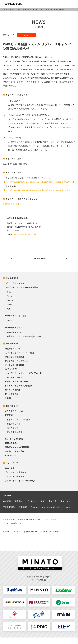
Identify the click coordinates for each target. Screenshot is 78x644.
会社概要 (7, 501)
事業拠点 (19, 501)
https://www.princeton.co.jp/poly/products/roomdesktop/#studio (37, 190)
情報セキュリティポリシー (29, 519)
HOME (4, 9)
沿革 (43, 501)
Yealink (10, 300)
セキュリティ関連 (13, 390)
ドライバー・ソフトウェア (18, 420)
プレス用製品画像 (15, 432)
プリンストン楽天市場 (15, 476)
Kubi (9, 309)
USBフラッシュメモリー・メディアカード (23, 373)
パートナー (32, 501)
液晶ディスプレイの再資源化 (17, 447)
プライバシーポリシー (12, 523)
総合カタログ (13, 428)
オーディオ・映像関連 (14, 365)
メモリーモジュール (14, 377)
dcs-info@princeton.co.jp (26, 234)
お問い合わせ (11, 455)
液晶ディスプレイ (14, 332)
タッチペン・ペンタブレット (17, 361)
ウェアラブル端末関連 (15, 357)
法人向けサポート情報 (15, 451)
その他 (8, 398)
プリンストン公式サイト (16, 472)
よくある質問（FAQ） (14, 411)
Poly (9, 292)
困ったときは (12, 406)
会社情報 (7, 495)
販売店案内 (10, 468)
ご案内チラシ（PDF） (13, 204)
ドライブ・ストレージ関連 (16, 381)
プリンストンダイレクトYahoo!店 (20, 481)
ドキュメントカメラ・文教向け (18, 386)
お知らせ (11, 9)
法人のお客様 (12, 278)
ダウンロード (11, 415)
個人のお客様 (12, 343)
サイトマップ (8, 519)
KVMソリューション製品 (16, 316)
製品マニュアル (14, 424)
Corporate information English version (50, 507)
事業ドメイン (67, 501)
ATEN (9, 320)
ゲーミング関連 (12, 394)
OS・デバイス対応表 (14, 439)
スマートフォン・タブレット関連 (19, 353)
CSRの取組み (9, 507)
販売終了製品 (11, 443)
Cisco (9, 296)
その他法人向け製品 (14, 327)
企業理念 (53, 501)
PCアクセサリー (12, 369)
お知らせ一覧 (39, 258)
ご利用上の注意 (50, 519)
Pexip (9, 304)
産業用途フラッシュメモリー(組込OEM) (24, 336)
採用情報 (23, 507)
